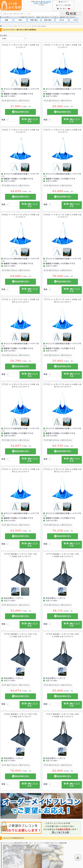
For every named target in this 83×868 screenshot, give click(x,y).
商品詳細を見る (20, 112)
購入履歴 (63, 5)
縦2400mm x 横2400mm (58, 186)
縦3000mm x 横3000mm (58, 270)
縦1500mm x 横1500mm (16, 101)
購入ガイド (63, 2)
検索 (71, 14)
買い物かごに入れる (30, 120)
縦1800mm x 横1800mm (58, 101)
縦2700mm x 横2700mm (16, 270)
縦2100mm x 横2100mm (16, 186)
